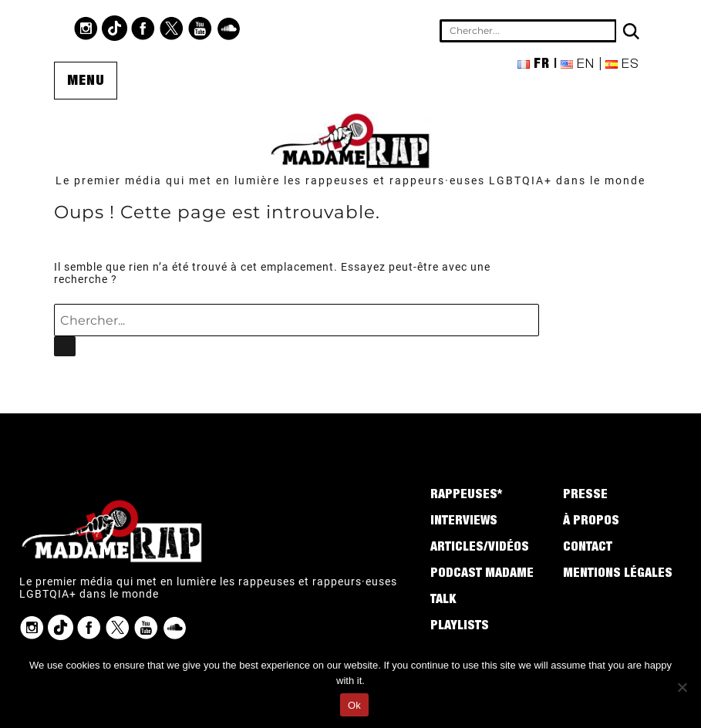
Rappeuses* (466, 496)
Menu (86, 82)
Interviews (464, 522)
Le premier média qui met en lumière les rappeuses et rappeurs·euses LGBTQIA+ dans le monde (350, 180)
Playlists (460, 627)
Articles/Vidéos (480, 548)
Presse (585, 496)
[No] (682, 687)
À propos (591, 522)
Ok (354, 705)
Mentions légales (618, 575)
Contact (588, 548)
